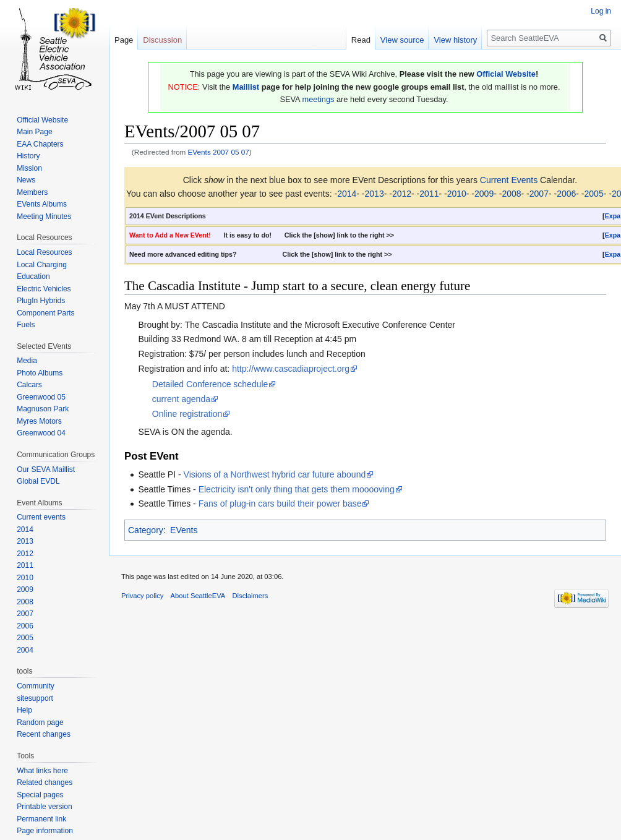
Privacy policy (142, 596)
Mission (29, 168)
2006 (566, 194)
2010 (457, 194)
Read (361, 40)
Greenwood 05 (41, 397)
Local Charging (42, 265)
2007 (539, 194)
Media (27, 361)
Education (33, 276)
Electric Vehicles (44, 289)
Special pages (40, 795)
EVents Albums (42, 204)
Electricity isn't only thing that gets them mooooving (297, 489)
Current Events (509, 180)
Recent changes (44, 734)
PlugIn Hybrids (41, 301)
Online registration (187, 414)
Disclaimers (251, 596)
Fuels (26, 325)
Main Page (34, 132)
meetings (319, 99)
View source (402, 40)
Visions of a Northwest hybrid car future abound (275, 474)
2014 (347, 194)
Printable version (44, 807)
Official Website (506, 74)
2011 (429, 194)
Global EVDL (38, 481)
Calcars (29, 385)
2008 (511, 194)
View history (455, 40)
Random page (40, 722)
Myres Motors (39, 421)
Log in (601, 11)
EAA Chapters (40, 144)
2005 (594, 194)
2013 (375, 194)
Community (36, 686)
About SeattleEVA (198, 596)
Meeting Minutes (44, 216)
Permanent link (41, 819)
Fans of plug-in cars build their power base (280, 504)
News (26, 180)
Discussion (162, 40)
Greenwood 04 (41, 433)
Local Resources (44, 252)
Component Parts (45, 313)
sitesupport (35, 698)
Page (124, 40)
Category (146, 530)
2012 (402, 194)
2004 (25, 650)
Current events (41, 517)
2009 (484, 194)
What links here (42, 771)
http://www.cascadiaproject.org (291, 369)
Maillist (246, 87)
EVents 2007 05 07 (219, 152)
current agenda (181, 399)
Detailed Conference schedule (210, 384)
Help (24, 710)
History (28, 156)
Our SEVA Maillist (46, 469)
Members (32, 192)
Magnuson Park (43, 409)
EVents (184, 530)
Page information (45, 831)
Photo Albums (40, 373)
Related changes (45, 782)
